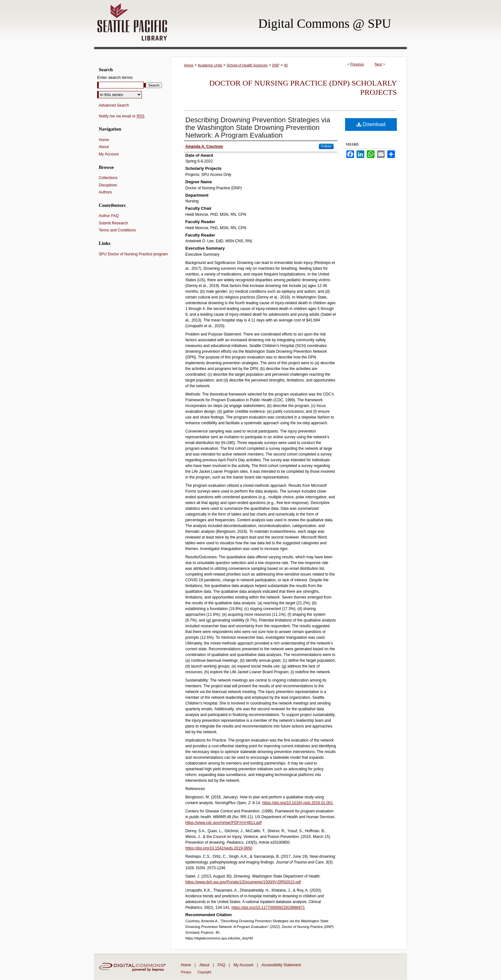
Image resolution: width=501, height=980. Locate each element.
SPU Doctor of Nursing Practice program (133, 254)
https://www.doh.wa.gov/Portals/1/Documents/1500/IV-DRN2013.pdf (243, 882)
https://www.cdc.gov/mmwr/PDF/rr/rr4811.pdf (224, 823)
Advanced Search (114, 105)
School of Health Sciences (247, 65)
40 (286, 65)
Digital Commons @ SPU (325, 23)
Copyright (204, 972)
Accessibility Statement (281, 965)
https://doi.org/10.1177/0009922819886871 (268, 908)
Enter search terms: (115, 77)
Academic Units (210, 65)
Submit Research (113, 223)
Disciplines (108, 185)
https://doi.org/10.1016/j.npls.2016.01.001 (298, 803)
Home (189, 65)
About (104, 147)
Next (378, 64)
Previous (357, 64)
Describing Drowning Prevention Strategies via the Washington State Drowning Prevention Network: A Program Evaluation (258, 128)
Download (371, 124)
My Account (109, 154)
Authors (105, 192)
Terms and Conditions (117, 230)
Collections (108, 178)
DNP (276, 65)
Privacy (186, 972)
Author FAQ (109, 216)
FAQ (221, 965)
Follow (326, 146)
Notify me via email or (122, 116)
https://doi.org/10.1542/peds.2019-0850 (219, 848)
